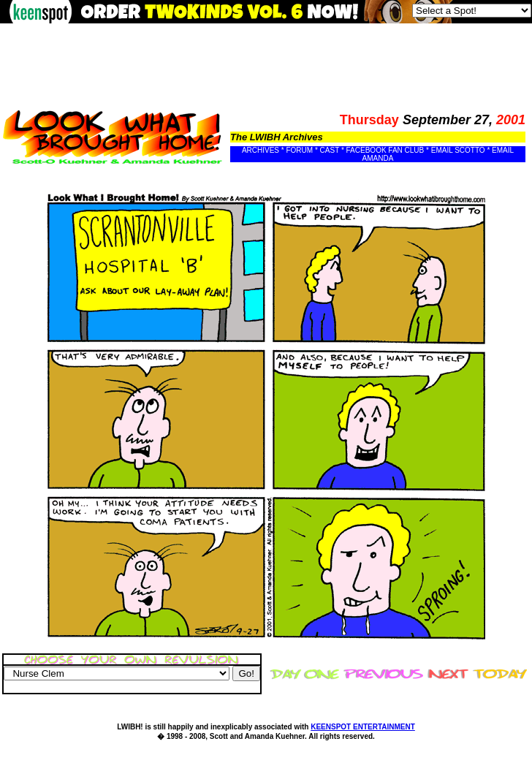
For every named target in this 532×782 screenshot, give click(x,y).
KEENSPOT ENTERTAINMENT (363, 727)
